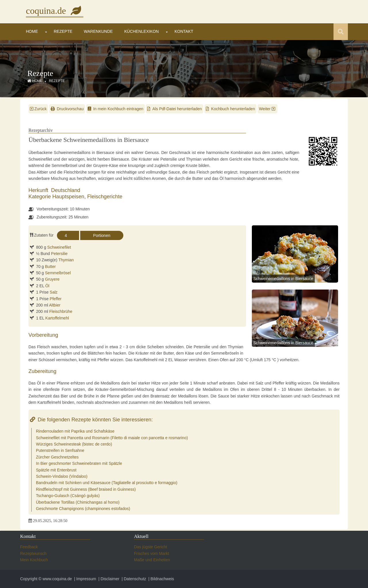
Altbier (55, 305)
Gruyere (52, 279)
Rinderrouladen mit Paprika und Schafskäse (75, 431)
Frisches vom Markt (152, 553)
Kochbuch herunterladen (230, 109)
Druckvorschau (67, 109)
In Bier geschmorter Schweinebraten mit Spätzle (79, 463)
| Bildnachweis (161, 579)
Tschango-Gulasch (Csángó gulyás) (68, 496)
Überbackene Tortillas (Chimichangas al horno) (78, 502)
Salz (54, 292)
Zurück (38, 109)
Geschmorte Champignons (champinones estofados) (83, 509)
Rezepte (63, 31)
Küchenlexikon (141, 31)
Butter (50, 267)
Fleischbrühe (61, 311)
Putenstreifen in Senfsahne (60, 450)
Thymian (66, 260)
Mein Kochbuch (34, 560)
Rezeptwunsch (33, 553)
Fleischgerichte (105, 197)
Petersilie (60, 254)
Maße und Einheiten (152, 560)
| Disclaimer (108, 579)
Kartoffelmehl (57, 318)
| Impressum (85, 579)
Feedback (29, 547)
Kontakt (184, 31)
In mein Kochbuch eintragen (116, 109)
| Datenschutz (133, 579)
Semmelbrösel (58, 273)
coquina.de (55, 11)
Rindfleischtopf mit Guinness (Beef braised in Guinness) (86, 489)
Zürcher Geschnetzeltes (57, 457)
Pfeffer (56, 299)
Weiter (268, 109)
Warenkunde (98, 31)
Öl (47, 286)
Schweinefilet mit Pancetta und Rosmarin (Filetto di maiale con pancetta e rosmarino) (112, 438)
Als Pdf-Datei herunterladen (175, 109)
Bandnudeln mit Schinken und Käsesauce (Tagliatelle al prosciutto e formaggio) (107, 483)
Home (32, 31)
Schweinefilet (59, 247)
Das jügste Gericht (151, 547)
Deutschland (66, 190)
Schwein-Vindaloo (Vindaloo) (62, 476)
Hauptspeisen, (70, 197)
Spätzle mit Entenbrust (56, 470)
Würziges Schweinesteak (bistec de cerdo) (74, 444)
